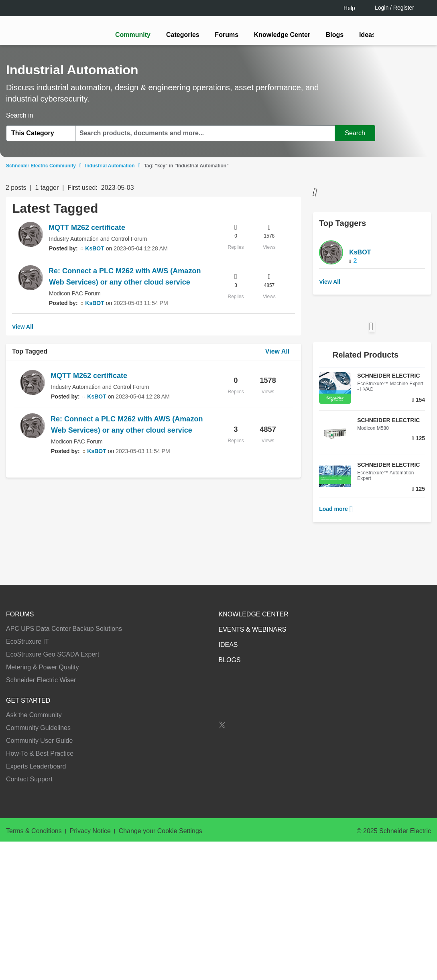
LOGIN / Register (215, 522)
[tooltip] (262, 522)
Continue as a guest (220, 552)
